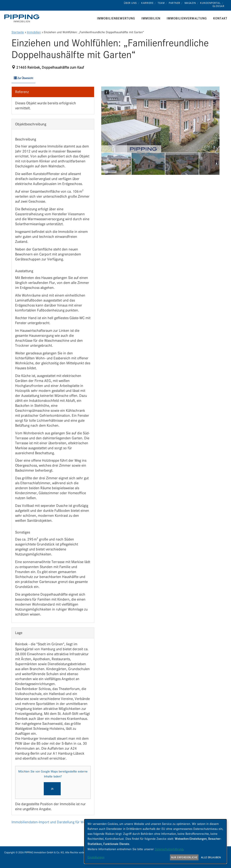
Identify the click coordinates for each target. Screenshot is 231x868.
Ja (52, 789)
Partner (174, 3)
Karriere (147, 3)
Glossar (218, 6)
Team (161, 3)
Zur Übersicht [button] (23, 78)
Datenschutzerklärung (169, 849)
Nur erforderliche (184, 857)
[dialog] (155, 841)
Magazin (190, 3)
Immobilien (34, 32)
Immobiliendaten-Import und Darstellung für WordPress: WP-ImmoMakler (68, 822)
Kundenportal (210, 3)
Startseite (18, 32)
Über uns (130, 3)
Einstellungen (96, 857)
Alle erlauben (211, 857)
